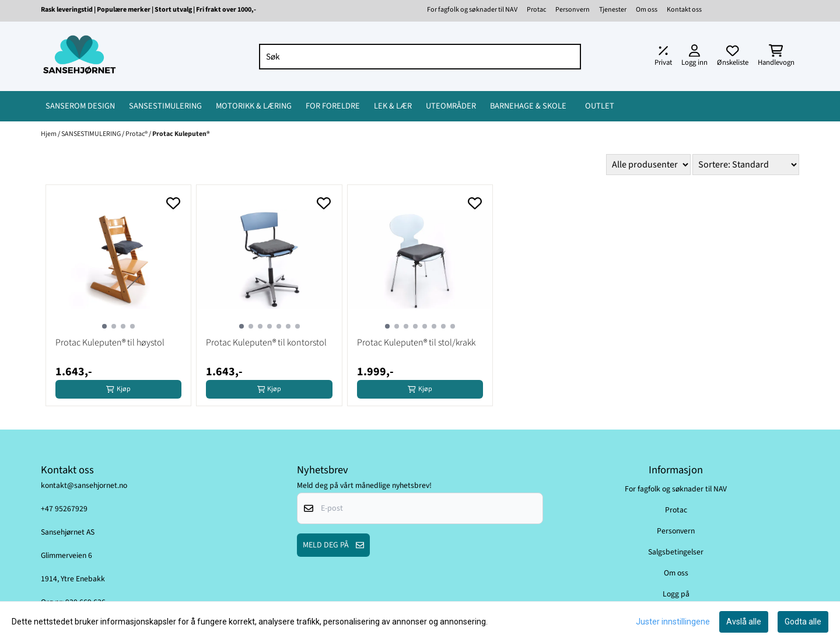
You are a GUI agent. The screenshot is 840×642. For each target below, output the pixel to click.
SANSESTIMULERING (92, 134)
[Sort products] (746, 165)
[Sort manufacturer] (648, 165)
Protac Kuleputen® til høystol (110, 343)
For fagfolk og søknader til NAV (472, 10)
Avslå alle (744, 622)
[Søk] (420, 57)
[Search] (569, 57)
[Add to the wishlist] (173, 203)
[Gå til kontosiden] (694, 57)
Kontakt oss (684, 10)
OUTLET (600, 106)
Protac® (137, 134)
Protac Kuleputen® (181, 134)
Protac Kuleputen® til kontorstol (266, 343)
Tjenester (613, 10)
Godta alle (803, 622)
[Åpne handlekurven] (776, 57)
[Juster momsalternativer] (663, 57)
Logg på (676, 594)
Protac (536, 10)
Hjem (49, 134)
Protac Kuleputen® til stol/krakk (416, 343)
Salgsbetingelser (676, 552)
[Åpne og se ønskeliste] (733, 57)
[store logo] (79, 56)
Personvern (573, 10)
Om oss (647, 10)
